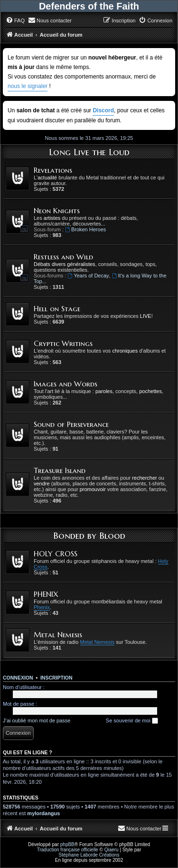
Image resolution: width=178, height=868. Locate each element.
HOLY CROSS (56, 554)
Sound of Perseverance (71, 424)
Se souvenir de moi (132, 721)
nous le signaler (28, 86)
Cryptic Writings (63, 343)
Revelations (53, 170)
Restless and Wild (63, 257)
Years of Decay (89, 276)
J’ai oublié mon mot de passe (37, 720)
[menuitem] (15, 20)
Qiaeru (112, 850)
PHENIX (46, 594)
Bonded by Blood (89, 535)
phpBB (67, 844)
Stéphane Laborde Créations (89, 855)
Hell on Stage (57, 309)
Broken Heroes (85, 229)
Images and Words (66, 384)
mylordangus (43, 813)
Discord (103, 110)
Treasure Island (60, 470)
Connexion (18, 678)
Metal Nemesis (58, 635)
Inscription (56, 678)
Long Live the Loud (89, 152)
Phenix (42, 607)
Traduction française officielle (68, 850)
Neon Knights (57, 211)
